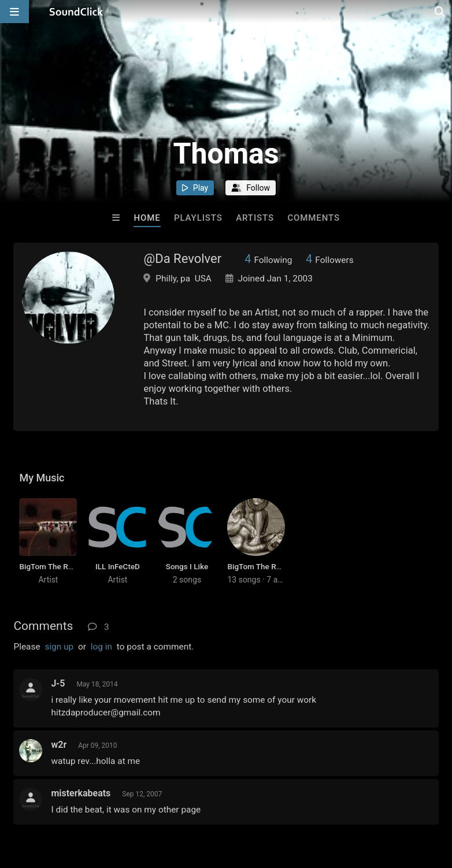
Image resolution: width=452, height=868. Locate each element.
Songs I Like (187, 566)
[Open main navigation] (14, 12)
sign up (59, 647)
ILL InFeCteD (118, 566)
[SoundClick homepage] (76, 12)
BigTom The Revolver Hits (272, 566)
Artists (255, 218)
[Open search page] (440, 12)
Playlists (198, 218)
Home (147, 218)
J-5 (58, 683)
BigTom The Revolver (56, 566)
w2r (59, 745)
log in (101, 647)
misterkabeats (81, 793)
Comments (314, 218)
